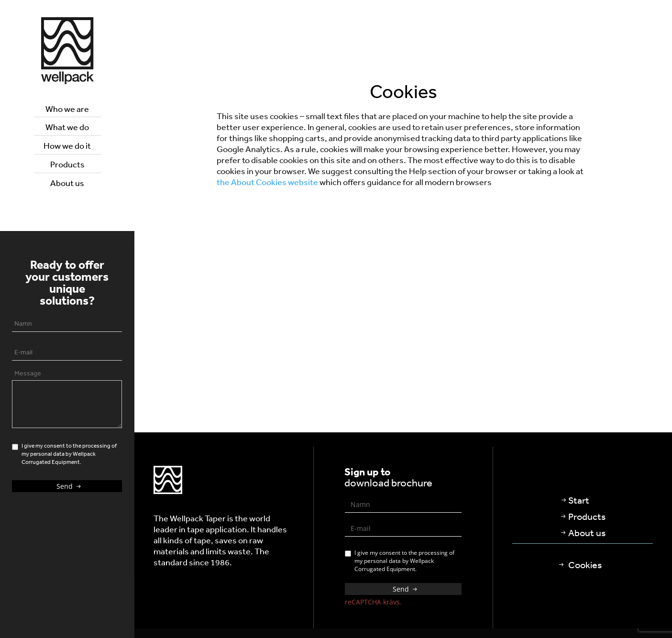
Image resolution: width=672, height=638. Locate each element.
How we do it (67, 145)
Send (70, 486)
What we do (67, 127)
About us (67, 183)
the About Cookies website (267, 182)
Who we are (67, 109)
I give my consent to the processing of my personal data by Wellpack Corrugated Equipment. (400, 561)
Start (579, 500)
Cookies (585, 565)
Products (67, 164)
